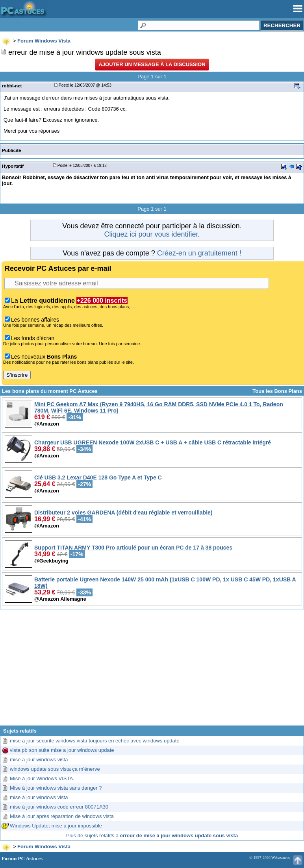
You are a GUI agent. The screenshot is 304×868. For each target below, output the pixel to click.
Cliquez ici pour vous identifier (151, 234)
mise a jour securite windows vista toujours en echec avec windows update (95, 741)
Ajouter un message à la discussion (152, 64)
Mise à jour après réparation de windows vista (62, 816)
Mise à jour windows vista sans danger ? (56, 788)
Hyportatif (13, 166)
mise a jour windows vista (39, 760)
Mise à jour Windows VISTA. (42, 778)
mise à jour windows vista (39, 797)
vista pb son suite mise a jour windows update (62, 750)
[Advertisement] (152, 670)
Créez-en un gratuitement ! (199, 253)
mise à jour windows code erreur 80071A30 (59, 807)
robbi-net (12, 86)
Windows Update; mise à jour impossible (56, 826)
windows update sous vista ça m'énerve (55, 769)
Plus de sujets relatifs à (152, 836)
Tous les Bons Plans (277, 391)
